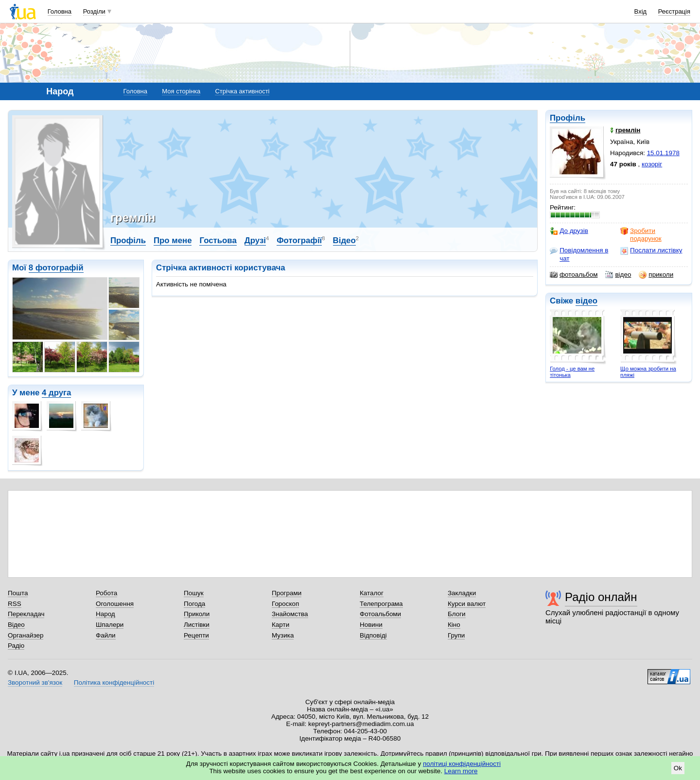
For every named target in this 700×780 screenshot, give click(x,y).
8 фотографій (56, 268)
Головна (60, 11)
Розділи (94, 11)
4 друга (56, 393)
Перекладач (26, 614)
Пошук (194, 593)
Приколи (197, 614)
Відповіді (373, 635)
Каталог (372, 593)
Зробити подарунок (641, 235)
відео (618, 275)
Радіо (16, 646)
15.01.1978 (663, 153)
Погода (194, 604)
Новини (371, 625)
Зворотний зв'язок (35, 682)
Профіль (568, 118)
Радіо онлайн (601, 597)
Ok (678, 768)
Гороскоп (285, 604)
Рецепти (196, 635)
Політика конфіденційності (114, 682)
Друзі (255, 240)
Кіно (454, 625)
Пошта (18, 593)
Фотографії (299, 240)
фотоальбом (574, 275)
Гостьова (218, 240)
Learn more (461, 771)
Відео (344, 240)
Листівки (197, 625)
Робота (106, 593)
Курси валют (467, 604)
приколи (656, 275)
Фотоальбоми (380, 614)
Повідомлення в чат (579, 254)
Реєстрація (674, 11)
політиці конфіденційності (462, 764)
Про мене (173, 240)
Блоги (457, 614)
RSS (15, 604)
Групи (456, 635)
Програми (287, 593)
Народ (105, 614)
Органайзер (26, 635)
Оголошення (115, 604)
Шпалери (110, 625)
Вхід (641, 11)
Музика (283, 635)
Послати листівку (651, 250)
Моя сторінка (181, 91)
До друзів (569, 231)
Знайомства (290, 614)
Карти (280, 625)
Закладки (462, 593)
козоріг (652, 164)
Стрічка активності (242, 91)
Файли (106, 635)
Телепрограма (381, 604)
